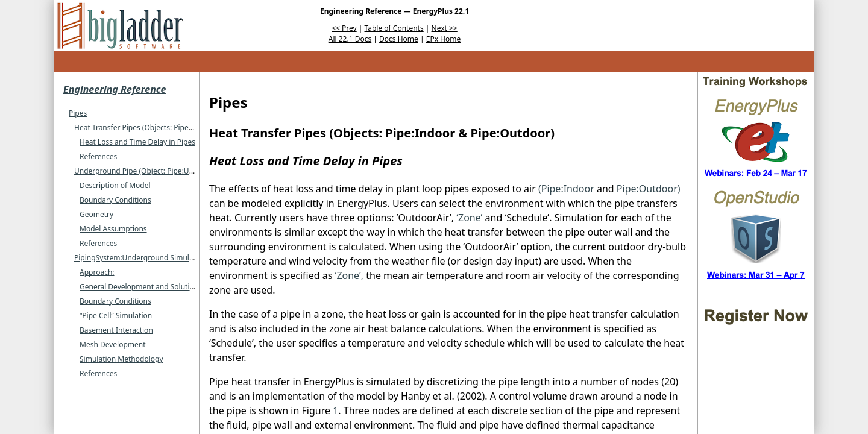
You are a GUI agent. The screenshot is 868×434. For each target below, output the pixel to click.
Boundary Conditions (115, 200)
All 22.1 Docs (350, 39)
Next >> (445, 28)
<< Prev (344, 28)
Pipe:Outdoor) (649, 189)
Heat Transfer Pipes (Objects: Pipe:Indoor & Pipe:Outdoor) (172, 127)
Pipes (78, 113)
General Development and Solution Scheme (153, 287)
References (98, 156)
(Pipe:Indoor (566, 189)
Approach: (97, 272)
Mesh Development (113, 344)
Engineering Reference (115, 89)
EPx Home (444, 39)
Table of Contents (394, 28)
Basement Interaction (116, 330)
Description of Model (115, 185)
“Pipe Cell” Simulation (116, 316)
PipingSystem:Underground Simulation (140, 258)
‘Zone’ (469, 218)
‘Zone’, (349, 275)
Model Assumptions (113, 229)
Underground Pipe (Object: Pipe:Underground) (153, 171)
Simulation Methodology (121, 359)
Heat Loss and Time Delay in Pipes (137, 142)
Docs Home (399, 39)
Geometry (96, 214)
